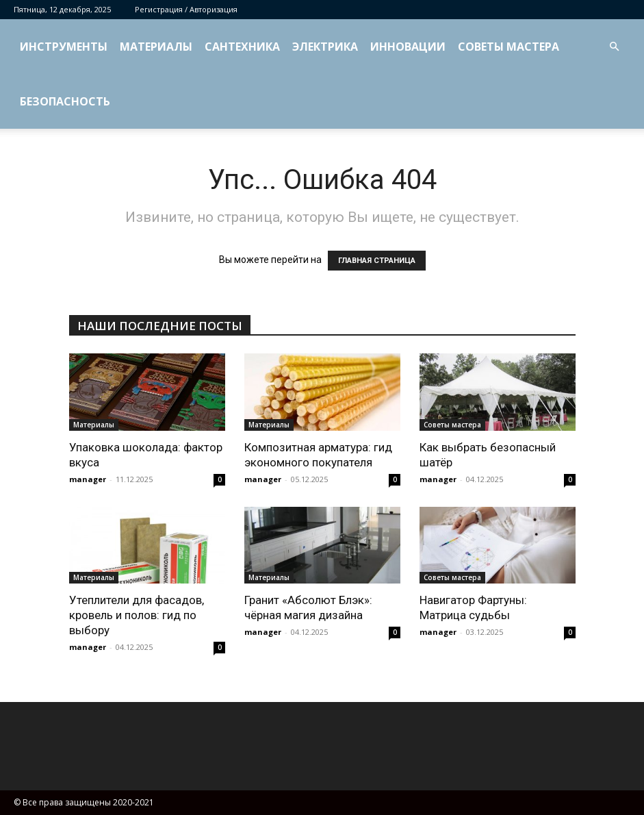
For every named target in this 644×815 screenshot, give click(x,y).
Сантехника (242, 47)
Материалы (156, 47)
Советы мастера (508, 47)
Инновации (408, 47)
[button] (614, 47)
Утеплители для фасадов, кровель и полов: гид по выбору (137, 615)
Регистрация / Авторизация (186, 9)
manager (88, 479)
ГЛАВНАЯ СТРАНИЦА (377, 261)
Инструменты (64, 47)
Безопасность (65, 101)
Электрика (325, 47)
